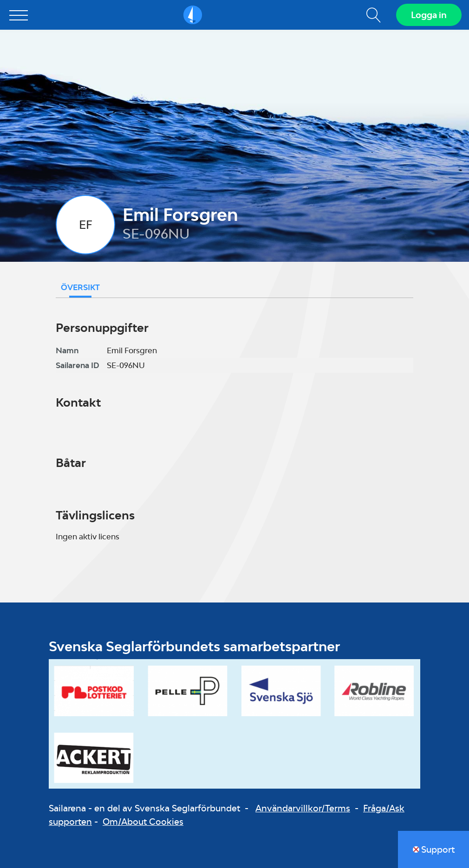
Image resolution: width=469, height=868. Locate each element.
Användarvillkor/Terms (303, 808)
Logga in (429, 15)
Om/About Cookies (143, 822)
